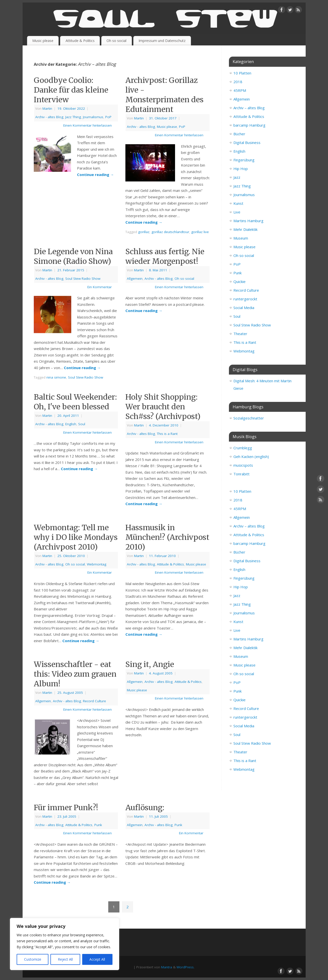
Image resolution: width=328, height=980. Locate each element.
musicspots (243, 465)
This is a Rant (167, 434)
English (71, 424)
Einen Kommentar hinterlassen (88, 125)
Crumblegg (243, 448)
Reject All (65, 959)
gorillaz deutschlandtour (170, 232)
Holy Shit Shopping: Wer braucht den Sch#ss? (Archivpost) (163, 407)
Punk (98, 825)
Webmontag (97, 564)
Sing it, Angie (150, 664)
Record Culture (94, 701)
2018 (238, 82)
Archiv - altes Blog (49, 117)
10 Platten (242, 73)
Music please (43, 41)
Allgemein (135, 279)
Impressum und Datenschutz (162, 41)
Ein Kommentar (100, 287)
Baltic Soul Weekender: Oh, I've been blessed (75, 402)
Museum (241, 238)
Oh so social (116, 41)
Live (237, 212)
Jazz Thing (73, 117)
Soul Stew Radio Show (83, 279)
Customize (33, 959)
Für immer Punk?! (66, 807)
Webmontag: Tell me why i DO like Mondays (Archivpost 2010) (76, 537)
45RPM (240, 90)
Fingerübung (244, 160)
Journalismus (93, 117)
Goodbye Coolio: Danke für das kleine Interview (71, 90)
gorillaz (144, 232)
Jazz (237, 177)
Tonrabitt (241, 474)
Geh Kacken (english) (251, 456)
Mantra (167, 967)
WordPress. (185, 967)
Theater (240, 334)
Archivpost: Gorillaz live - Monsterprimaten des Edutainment (164, 95)
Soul (82, 424)
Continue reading (95, 175)
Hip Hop (241, 169)
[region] (65, 944)
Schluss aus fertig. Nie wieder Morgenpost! (165, 256)
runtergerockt (245, 299)
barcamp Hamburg (249, 125)
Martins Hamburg (248, 221)
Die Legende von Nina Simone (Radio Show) (73, 256)
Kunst (238, 203)
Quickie (239, 281)
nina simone (56, 377)
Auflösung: (145, 807)
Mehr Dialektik (245, 229)
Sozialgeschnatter (249, 418)
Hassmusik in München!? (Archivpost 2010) (167, 537)
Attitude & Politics (80, 41)
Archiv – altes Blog (249, 108)
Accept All (97, 959)
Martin (47, 108)
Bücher (239, 134)
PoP (108, 117)
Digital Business (247, 142)
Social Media (244, 308)
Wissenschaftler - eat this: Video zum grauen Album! (75, 674)
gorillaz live (200, 232)
